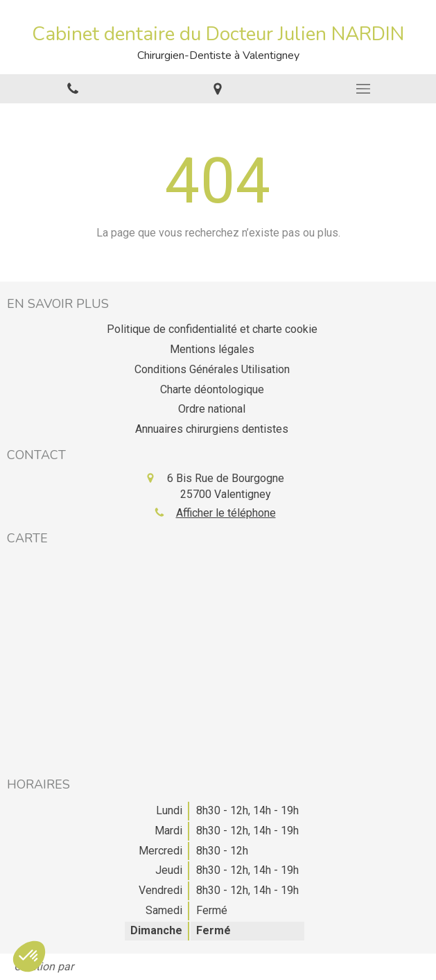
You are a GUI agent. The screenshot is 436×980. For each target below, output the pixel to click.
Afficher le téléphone (226, 513)
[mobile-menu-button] (363, 89)
